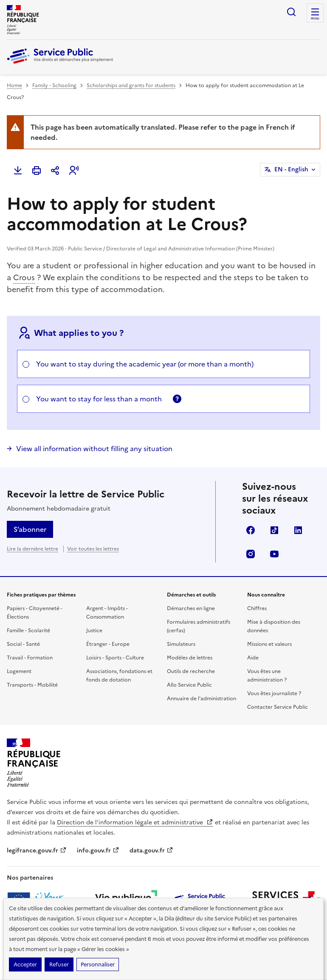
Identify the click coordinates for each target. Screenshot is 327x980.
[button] (74, 170)
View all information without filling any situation (94, 449)
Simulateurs (181, 644)
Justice (94, 631)
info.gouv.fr (98, 851)
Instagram (251, 554)
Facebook (251, 530)
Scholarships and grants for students (131, 85)
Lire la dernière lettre (32, 549)
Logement (19, 671)
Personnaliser (98, 964)
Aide (253, 658)
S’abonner (30, 529)
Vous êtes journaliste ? (274, 693)
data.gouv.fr (151, 851)
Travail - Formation (30, 658)
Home (14, 85)
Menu (315, 19)
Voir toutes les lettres (93, 549)
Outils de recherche (191, 671)
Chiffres (257, 608)
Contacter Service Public (278, 707)
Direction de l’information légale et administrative (135, 822)
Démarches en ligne (191, 608)
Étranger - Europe (108, 644)
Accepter (25, 964)
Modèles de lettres (190, 658)
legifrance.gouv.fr (37, 851)
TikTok (274, 530)
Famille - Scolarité (28, 631)
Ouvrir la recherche (291, 12)
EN (291, 170)
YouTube (274, 554)
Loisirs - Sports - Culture (115, 658)
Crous (24, 277)
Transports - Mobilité (32, 685)
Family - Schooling (54, 85)
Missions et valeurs (269, 644)
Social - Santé (23, 644)
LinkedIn (298, 530)
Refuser (59, 964)
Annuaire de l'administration (202, 699)
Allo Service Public (189, 685)
